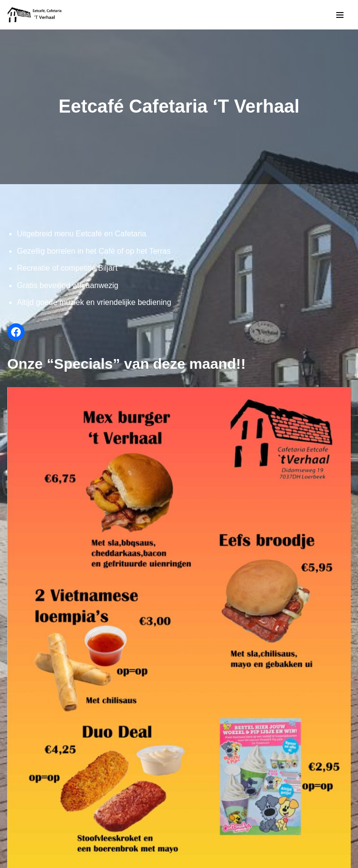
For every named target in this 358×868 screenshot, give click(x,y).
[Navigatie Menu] (340, 15)
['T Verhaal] (36, 15)
